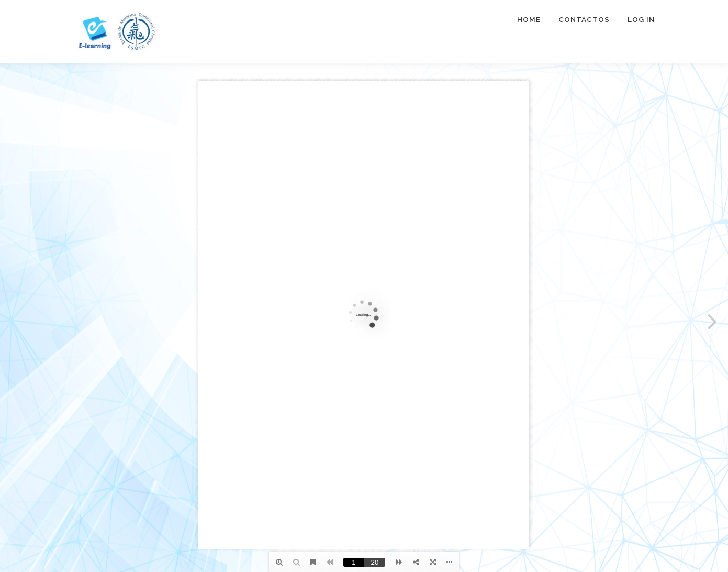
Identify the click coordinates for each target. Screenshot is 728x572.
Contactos (584, 19)
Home (529, 19)
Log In (641, 19)
